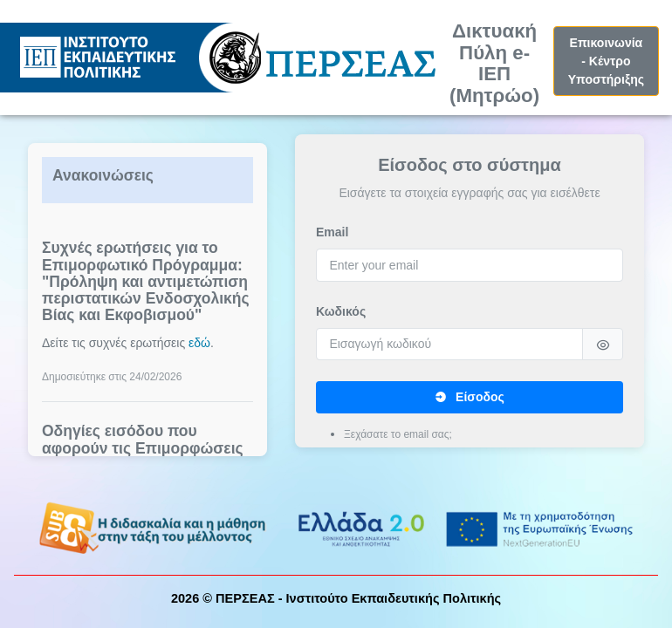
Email (332, 232)
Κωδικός (341, 311)
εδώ (199, 343)
